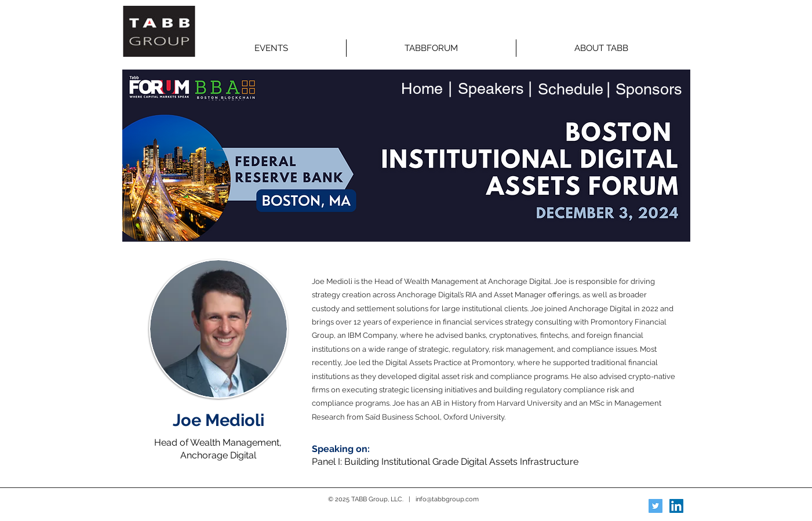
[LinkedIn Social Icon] (676, 506)
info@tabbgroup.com (447, 499)
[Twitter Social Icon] (656, 506)
